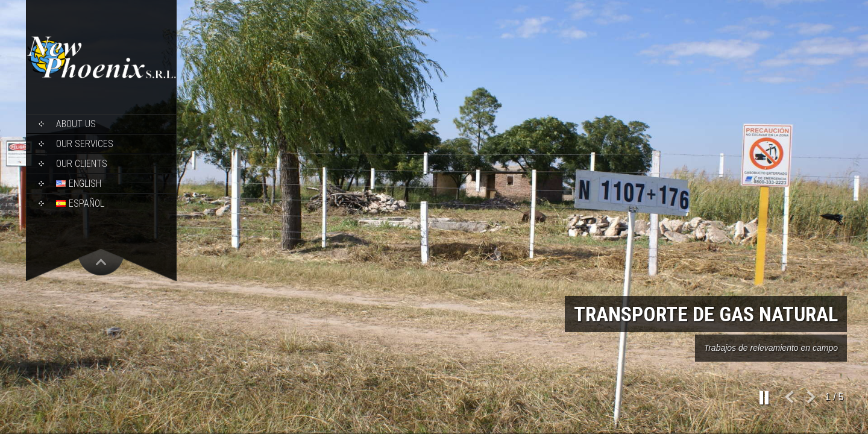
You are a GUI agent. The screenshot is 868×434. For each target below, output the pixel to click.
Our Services (85, 144)
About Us (76, 124)
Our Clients (82, 164)
